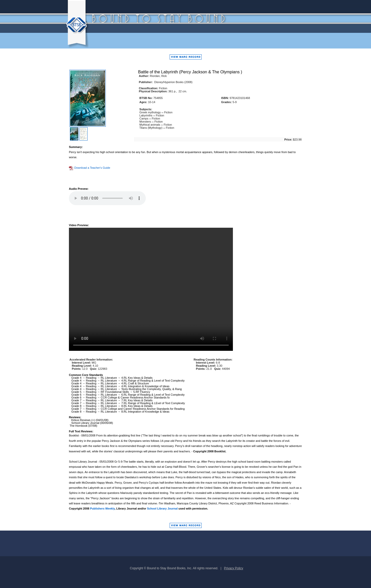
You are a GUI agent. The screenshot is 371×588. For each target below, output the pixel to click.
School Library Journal (162, 509)
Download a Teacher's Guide (90, 168)
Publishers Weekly (102, 509)
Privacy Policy (234, 568)
